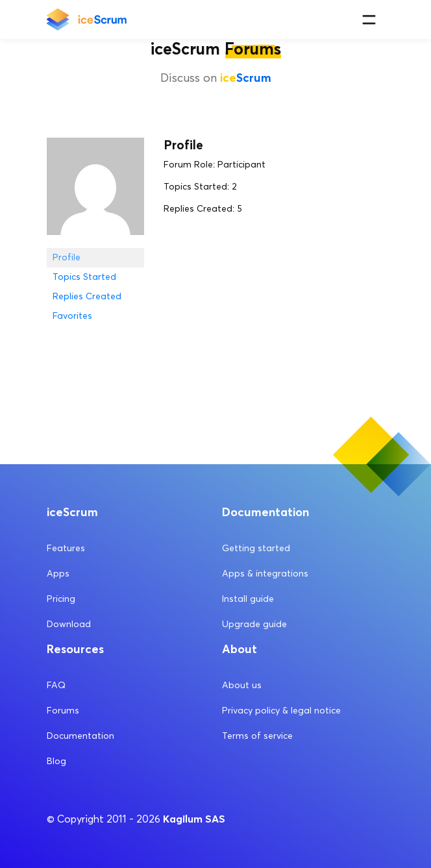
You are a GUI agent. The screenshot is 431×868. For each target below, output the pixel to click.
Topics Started (84, 277)
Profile (67, 257)
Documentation (80, 736)
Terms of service (257, 736)
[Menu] (369, 20)
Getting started (256, 548)
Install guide (248, 599)
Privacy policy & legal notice (281, 711)
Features (66, 548)
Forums (63, 711)
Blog (56, 761)
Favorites (72, 316)
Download (69, 624)
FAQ (56, 685)
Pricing (61, 599)
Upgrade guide (254, 624)
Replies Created (87, 296)
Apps (58, 574)
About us (242, 685)
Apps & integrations (265, 574)
